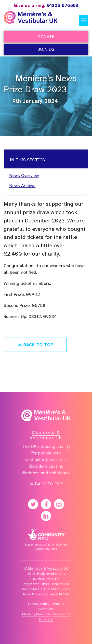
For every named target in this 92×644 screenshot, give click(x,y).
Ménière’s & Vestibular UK (46, 435)
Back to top (46, 484)
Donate (46, 37)
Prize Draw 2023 (35, 90)
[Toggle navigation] (84, 21)
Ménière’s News (46, 78)
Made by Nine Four (36, 614)
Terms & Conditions (51, 606)
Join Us (46, 49)
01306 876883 (46, 5)
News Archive (22, 186)
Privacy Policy (39, 604)
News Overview (24, 176)
